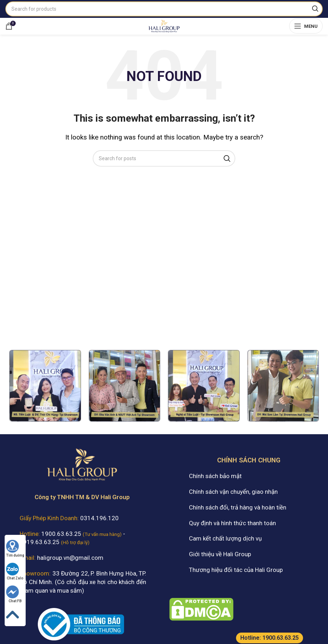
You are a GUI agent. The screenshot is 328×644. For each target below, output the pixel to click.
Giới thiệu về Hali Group (220, 554)
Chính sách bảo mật (215, 476)
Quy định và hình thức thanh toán (232, 523)
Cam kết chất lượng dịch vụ (225, 538)
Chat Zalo (15, 571)
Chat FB (14, 594)
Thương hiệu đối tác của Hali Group (236, 570)
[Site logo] (164, 25)
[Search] (164, 9)
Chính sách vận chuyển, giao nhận (233, 492)
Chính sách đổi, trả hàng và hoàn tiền (238, 507)
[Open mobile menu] (306, 26)
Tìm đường (15, 549)
